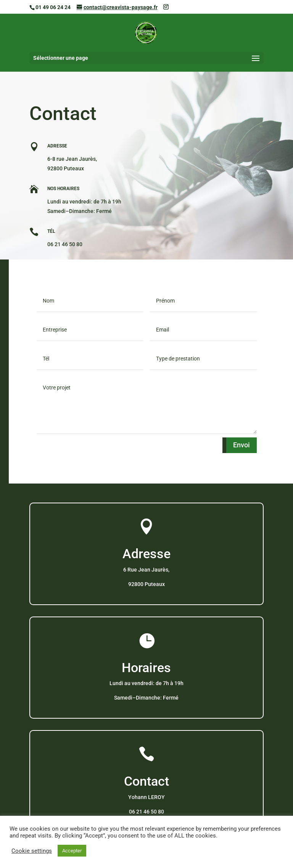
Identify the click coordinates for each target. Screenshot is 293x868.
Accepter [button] (72, 851)
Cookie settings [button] (32, 851)
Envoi (241, 445)
